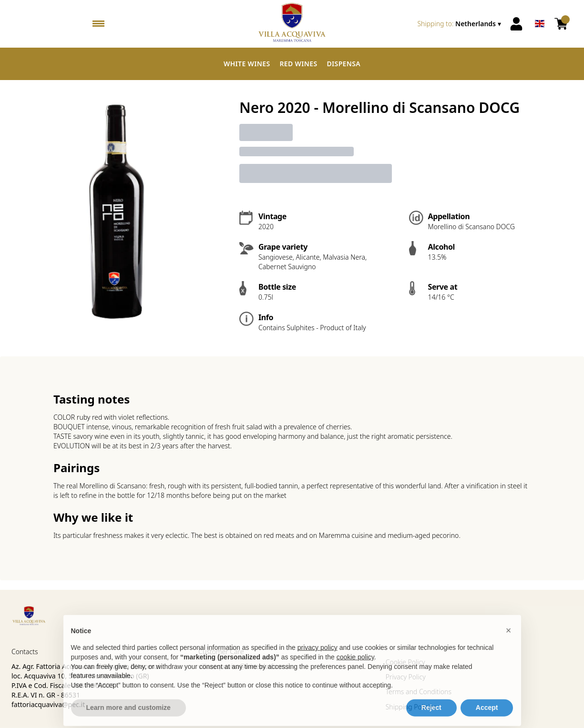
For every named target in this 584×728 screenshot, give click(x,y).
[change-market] (460, 24)
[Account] (516, 24)
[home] (292, 24)
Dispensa (343, 64)
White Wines (247, 64)
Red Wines (298, 64)
